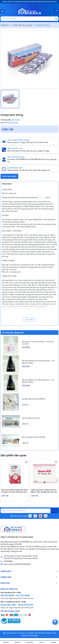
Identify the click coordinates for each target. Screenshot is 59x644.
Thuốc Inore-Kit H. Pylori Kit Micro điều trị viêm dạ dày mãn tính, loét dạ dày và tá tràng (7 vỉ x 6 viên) (44, 491)
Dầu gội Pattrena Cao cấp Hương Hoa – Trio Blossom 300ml (38, 362)
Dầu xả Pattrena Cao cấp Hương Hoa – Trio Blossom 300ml (38, 381)
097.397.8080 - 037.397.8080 (15, 595)
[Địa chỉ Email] (29, 511)
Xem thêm (30, 320)
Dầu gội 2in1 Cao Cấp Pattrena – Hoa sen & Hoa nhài (38, 343)
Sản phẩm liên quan (13, 455)
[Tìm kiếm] (56, 19)
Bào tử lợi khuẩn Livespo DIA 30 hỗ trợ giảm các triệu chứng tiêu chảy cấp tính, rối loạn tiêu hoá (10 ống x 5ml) (15, 491)
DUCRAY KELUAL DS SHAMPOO (34, 399)
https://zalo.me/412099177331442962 (17, 564)
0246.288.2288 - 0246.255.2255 (17, 605)
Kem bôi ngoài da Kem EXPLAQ (34, 437)
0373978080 (8, 561)
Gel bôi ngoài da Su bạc (31, 418)
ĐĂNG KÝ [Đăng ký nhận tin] (54, 511)
